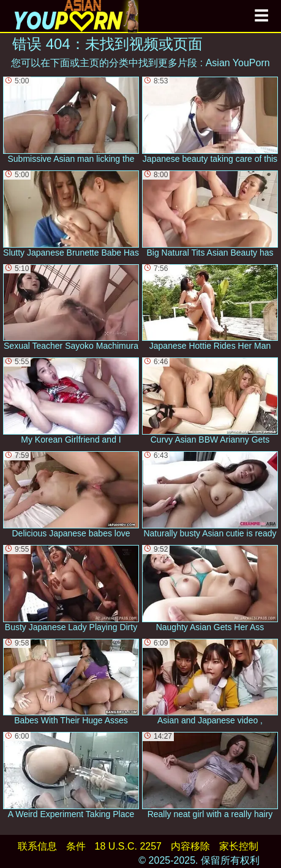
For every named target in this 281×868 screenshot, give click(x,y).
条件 (76, 846)
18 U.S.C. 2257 (128, 846)
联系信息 (37, 846)
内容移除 (190, 846)
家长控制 (239, 846)
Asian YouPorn (238, 63)
